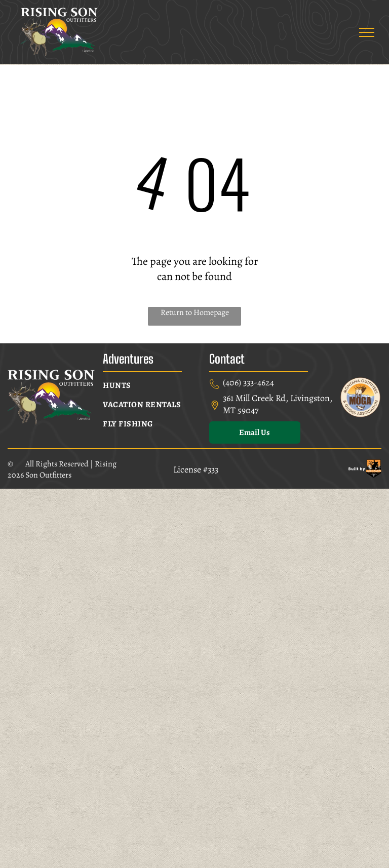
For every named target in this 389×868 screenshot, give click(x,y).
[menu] (367, 32)
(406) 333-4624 (248, 382)
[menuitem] (152, 385)
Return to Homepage (195, 312)
